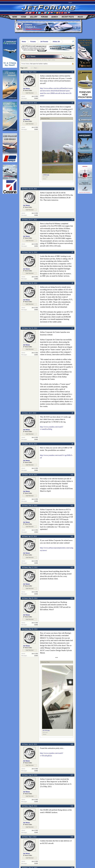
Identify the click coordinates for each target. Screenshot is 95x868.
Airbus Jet (32, 60)
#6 (72, 283)
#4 (72, 220)
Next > (36, 68)
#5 (72, 252)
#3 (72, 189)
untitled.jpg (46, 175)
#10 (72, 475)
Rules (80, 17)
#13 (72, 567)
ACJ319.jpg (46, 730)
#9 (72, 444)
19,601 (36, 98)
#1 (72, 72)
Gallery (34, 17)
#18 (72, 806)
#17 (72, 775)
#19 (72, 837)
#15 (72, 629)
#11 (72, 506)
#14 (72, 598)
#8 (72, 413)
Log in (70, 2)
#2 (72, 103)
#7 (72, 328)
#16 (72, 744)
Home (23, 17)
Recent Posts (68, 17)
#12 (72, 536)
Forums (44, 17)
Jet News (44, 60)
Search (54, 17)
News (15, 17)
